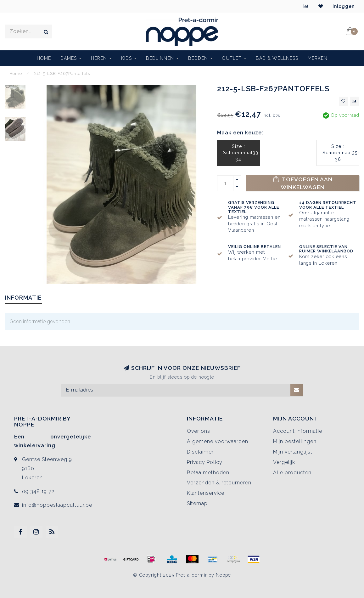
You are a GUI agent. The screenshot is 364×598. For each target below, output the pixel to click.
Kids (126, 58)
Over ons (199, 431)
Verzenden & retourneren (219, 483)
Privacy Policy (205, 462)
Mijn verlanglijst (293, 452)
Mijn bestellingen (295, 441)
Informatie (23, 298)
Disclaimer (200, 452)
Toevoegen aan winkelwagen (303, 183)
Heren (99, 58)
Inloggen (344, 6)
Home (44, 58)
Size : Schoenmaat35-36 (341, 153)
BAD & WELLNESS (277, 58)
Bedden (198, 58)
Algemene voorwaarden (218, 441)
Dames (69, 58)
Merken (318, 58)
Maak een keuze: (240, 133)
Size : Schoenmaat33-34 (241, 153)
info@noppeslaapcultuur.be (57, 505)
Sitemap (197, 503)
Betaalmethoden (208, 473)
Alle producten (292, 473)
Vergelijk (284, 462)
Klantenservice (206, 493)
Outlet (232, 58)
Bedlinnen (160, 58)
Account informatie (298, 431)
